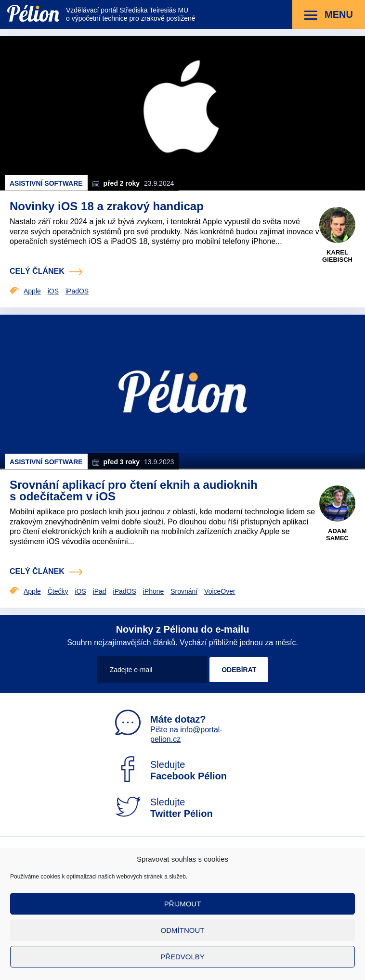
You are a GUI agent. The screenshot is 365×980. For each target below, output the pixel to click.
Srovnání (184, 591)
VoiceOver (220, 591)
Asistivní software (46, 183)
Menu (329, 15)
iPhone (154, 591)
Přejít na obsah (7, 0)
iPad (100, 591)
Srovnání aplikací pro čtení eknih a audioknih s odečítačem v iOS (134, 490)
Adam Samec (337, 535)
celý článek (37, 271)
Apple (32, 291)
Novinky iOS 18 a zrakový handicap (107, 206)
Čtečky (58, 591)
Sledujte (171, 770)
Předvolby (182, 957)
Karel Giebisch (337, 256)
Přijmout (183, 904)
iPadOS (77, 291)
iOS (53, 291)
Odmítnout (183, 930)
